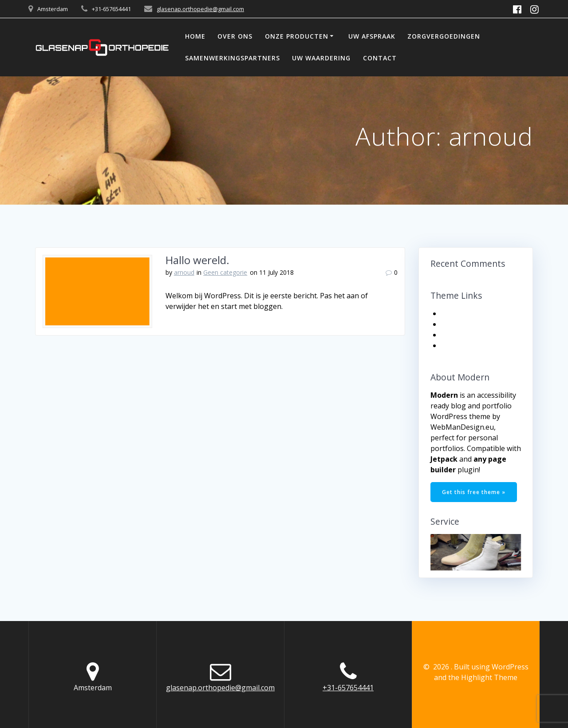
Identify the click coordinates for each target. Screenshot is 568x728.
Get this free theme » (474, 492)
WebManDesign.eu (462, 427)
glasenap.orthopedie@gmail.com (200, 9)
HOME (195, 36)
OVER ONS (235, 36)
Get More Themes (473, 335)
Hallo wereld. (197, 260)
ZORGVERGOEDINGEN (444, 36)
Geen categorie (225, 272)
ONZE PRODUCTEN (297, 36)
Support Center (469, 345)
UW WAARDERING (321, 58)
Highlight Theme (489, 677)
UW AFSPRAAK (372, 36)
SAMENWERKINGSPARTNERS (233, 58)
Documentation (469, 324)
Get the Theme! (468, 313)
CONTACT (380, 58)
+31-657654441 (348, 688)
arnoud (184, 272)
